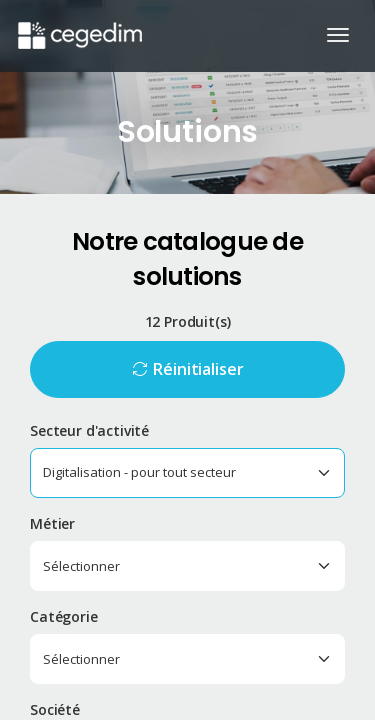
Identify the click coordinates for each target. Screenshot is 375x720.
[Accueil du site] (78, 25)
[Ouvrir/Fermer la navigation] (338, 35)
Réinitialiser (198, 369)
